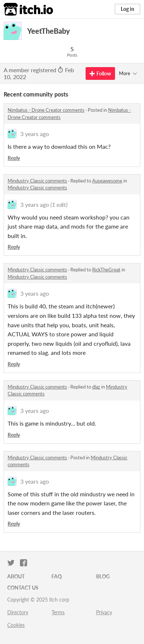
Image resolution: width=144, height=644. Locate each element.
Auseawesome (107, 181)
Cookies (16, 625)
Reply (14, 158)
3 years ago (35, 134)
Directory (18, 612)
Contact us (23, 588)
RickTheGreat (106, 270)
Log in (127, 9)
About (16, 576)
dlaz (96, 387)
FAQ (57, 576)
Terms (58, 612)
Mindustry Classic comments (37, 181)
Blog (103, 576)
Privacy (104, 612)
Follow (100, 73)
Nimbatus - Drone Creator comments (46, 110)
